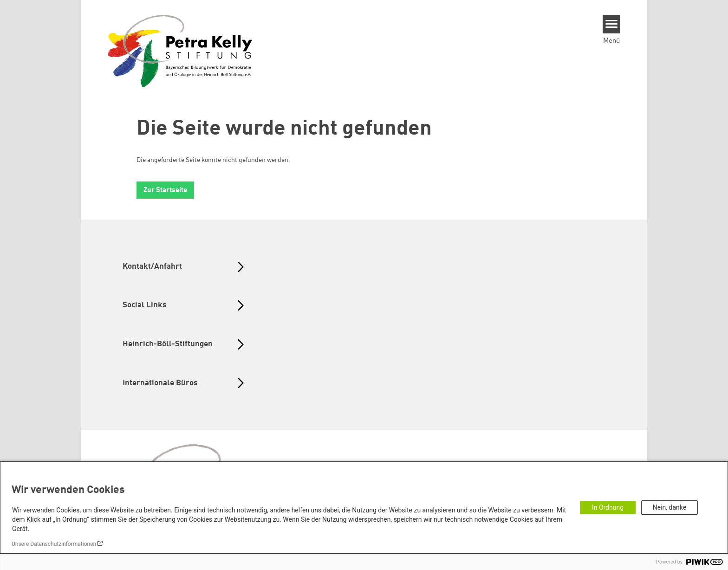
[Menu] (612, 24)
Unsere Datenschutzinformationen (54, 544)
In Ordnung (608, 507)
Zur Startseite (165, 191)
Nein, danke (669, 507)
